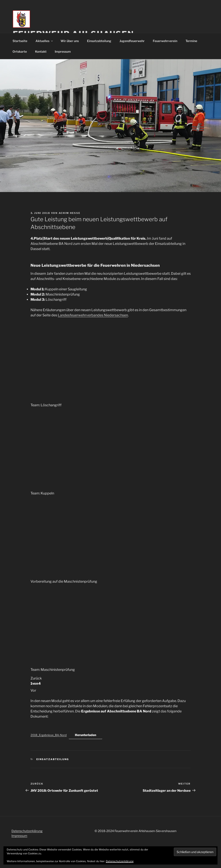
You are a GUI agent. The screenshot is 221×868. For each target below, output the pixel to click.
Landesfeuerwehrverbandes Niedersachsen (93, 315)
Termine (191, 41)
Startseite (20, 41)
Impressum (63, 51)
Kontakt (41, 51)
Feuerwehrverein (165, 41)
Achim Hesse (70, 213)
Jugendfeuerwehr (132, 41)
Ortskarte (20, 51)
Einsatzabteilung (99, 41)
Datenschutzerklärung (27, 831)
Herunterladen (85, 735)
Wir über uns (70, 41)
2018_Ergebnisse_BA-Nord (49, 735)
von (36, 684)
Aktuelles (44, 41)
